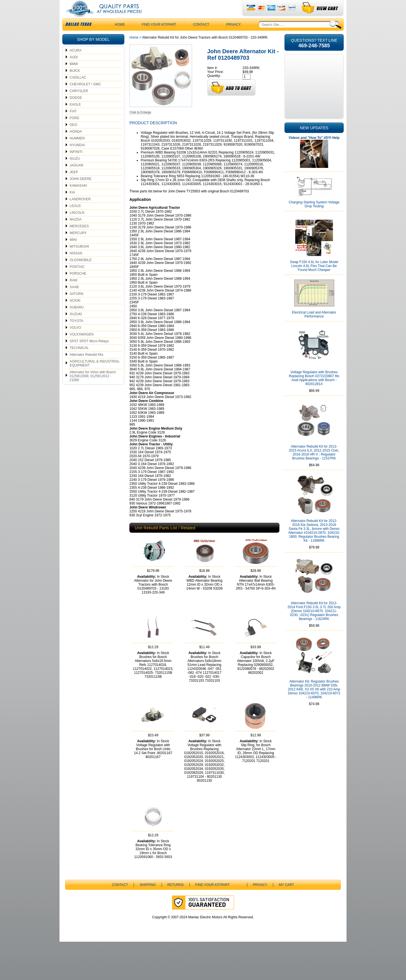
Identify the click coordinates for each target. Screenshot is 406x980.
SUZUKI (76, 325)
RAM (73, 292)
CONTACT (201, 36)
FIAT (73, 123)
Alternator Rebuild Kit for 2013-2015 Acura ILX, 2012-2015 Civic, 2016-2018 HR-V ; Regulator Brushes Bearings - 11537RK (314, 464)
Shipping (148, 923)
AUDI (74, 68)
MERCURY (78, 244)
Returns (176, 923)
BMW (74, 75)
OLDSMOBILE (81, 271)
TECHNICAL (79, 359)
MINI (73, 251)
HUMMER (77, 150)
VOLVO (75, 339)
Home (134, 49)
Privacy (233, 36)
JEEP (74, 183)
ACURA (76, 62)
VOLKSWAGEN (82, 346)
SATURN (76, 305)
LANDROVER (80, 210)
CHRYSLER (79, 102)
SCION (75, 312)
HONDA (76, 143)
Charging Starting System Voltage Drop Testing (314, 215)
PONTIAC (77, 278)
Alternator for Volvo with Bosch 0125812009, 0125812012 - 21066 (93, 387)
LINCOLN (77, 224)
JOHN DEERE (80, 190)
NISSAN (76, 265)
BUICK (75, 82)
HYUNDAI (77, 156)
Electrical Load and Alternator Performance (314, 326)
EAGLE (75, 116)
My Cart (286, 923)
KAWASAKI (78, 197)
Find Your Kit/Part (159, 36)
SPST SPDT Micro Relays (89, 352)
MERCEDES (79, 237)
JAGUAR (77, 177)
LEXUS (75, 217)
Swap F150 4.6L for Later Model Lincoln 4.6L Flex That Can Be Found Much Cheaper (314, 277)
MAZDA (76, 231)
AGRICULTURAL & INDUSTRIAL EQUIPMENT (95, 375)
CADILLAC (78, 89)
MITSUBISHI (79, 258)
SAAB (74, 298)
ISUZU (75, 170)
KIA (72, 204)
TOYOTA (76, 332)
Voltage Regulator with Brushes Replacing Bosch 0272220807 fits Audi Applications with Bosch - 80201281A (314, 389)
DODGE (76, 109)
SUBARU (77, 319)
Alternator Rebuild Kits (86, 366)
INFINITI (76, 163)
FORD (74, 129)
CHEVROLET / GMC (85, 95)
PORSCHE (78, 285)
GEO (73, 136)
